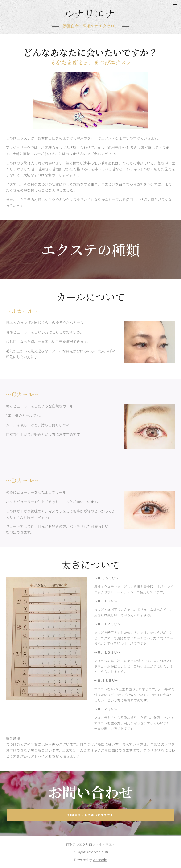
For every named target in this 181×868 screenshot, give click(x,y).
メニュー (175, 6)
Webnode (100, 860)
